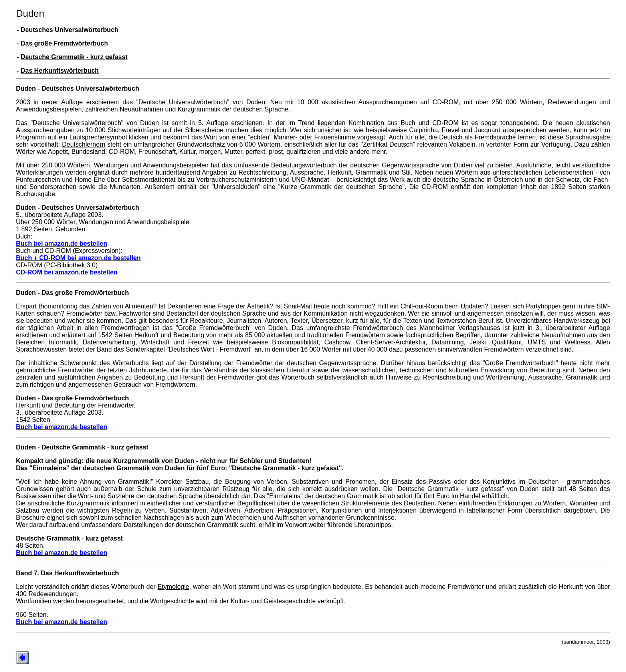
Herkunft (192, 377)
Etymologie (173, 587)
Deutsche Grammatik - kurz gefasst (74, 57)
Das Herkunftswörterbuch (60, 71)
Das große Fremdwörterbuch (64, 43)
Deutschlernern (84, 144)
